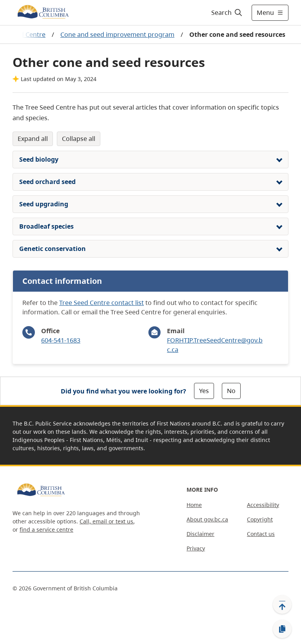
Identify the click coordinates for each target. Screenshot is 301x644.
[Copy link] (282, 629)
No (231, 391)
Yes (204, 391)
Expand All (33, 139)
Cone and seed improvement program (117, 34)
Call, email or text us (106, 521)
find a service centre (46, 529)
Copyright (260, 519)
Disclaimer (200, 534)
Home (194, 505)
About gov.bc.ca (207, 519)
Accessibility (263, 505)
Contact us (261, 534)
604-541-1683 (61, 340)
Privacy (196, 548)
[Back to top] (282, 604)
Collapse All (79, 139)
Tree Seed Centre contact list (102, 303)
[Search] (227, 13)
